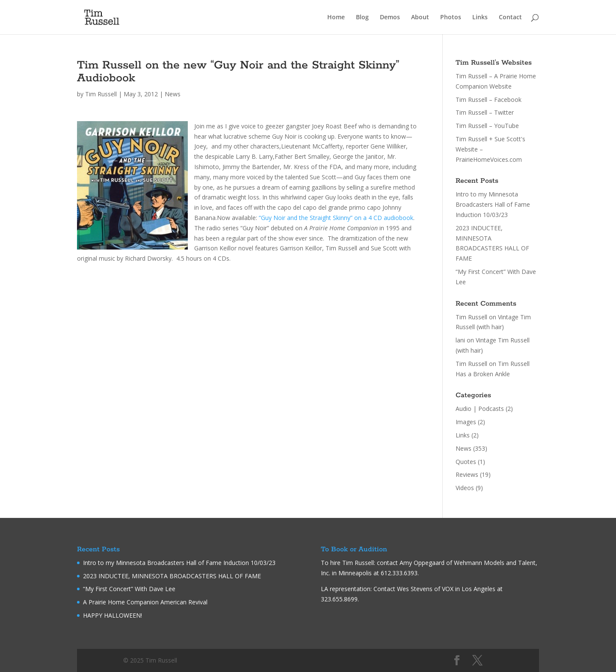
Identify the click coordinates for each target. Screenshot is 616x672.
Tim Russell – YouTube (487, 126)
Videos (465, 488)
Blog (362, 18)
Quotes (466, 462)
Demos (390, 18)
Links (480, 18)
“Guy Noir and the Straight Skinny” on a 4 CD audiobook (336, 218)
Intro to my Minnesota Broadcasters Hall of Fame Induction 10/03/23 (493, 204)
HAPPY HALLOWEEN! (113, 615)
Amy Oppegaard (422, 563)
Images (466, 422)
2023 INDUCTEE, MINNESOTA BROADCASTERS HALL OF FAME (172, 576)
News (173, 94)
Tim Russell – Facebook (489, 100)
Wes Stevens (415, 589)
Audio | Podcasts (480, 409)
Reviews (467, 474)
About (420, 18)
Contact (510, 18)
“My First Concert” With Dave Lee (129, 589)
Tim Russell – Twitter (485, 112)
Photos (451, 18)
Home (336, 18)
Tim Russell (101, 94)
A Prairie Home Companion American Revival (145, 602)
